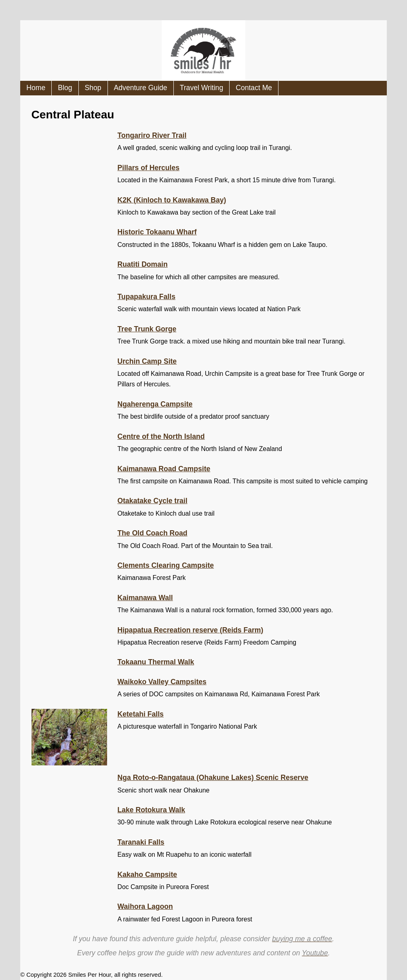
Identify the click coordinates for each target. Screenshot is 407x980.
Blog (65, 88)
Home (36, 88)
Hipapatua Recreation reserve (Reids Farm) (191, 630)
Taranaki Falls (141, 842)
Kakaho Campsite (148, 875)
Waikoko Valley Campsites (162, 682)
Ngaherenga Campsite (155, 404)
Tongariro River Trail (152, 135)
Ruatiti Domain (143, 264)
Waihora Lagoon (145, 906)
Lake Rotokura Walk (152, 810)
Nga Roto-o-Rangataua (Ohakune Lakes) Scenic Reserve (213, 778)
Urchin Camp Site (147, 361)
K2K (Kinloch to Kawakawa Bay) (172, 200)
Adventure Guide (141, 88)
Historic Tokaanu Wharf (157, 232)
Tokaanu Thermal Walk (156, 662)
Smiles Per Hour (90, 975)
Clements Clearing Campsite (166, 565)
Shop (93, 88)
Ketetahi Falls (141, 714)
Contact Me (254, 88)
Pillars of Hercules (149, 168)
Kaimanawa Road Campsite (164, 469)
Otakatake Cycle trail (153, 501)
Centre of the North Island (161, 436)
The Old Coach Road (153, 533)
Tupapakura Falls (147, 297)
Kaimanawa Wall (145, 598)
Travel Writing (202, 88)
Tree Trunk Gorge (147, 329)
